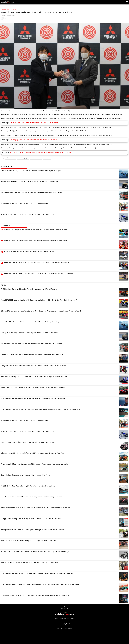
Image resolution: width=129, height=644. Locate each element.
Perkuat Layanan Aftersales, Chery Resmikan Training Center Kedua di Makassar (30, 562)
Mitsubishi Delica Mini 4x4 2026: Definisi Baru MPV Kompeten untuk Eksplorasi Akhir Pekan (33, 453)
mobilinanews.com (5, 9)
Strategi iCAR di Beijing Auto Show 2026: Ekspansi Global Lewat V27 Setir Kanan (29, 181)
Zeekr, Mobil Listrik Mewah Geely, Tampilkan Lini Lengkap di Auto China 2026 (28, 541)
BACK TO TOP (64, 607)
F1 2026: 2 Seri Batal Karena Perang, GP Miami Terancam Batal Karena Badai (28, 486)
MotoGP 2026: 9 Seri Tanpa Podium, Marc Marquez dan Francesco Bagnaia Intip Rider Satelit (37, 241)
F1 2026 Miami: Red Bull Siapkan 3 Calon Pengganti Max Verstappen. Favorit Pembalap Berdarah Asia (37, 573)
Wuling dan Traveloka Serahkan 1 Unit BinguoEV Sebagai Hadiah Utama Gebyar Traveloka (33, 530)
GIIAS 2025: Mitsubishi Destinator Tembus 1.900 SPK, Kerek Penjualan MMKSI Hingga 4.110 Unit (40, 153)
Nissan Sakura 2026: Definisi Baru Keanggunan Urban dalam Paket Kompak (28, 442)
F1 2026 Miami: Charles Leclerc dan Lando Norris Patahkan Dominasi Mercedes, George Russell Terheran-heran (41, 409)
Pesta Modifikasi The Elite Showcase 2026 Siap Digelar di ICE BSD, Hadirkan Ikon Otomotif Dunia (35, 595)
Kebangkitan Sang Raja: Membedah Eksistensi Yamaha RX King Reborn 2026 (28, 214)
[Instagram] (68, 623)
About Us (72, 619)
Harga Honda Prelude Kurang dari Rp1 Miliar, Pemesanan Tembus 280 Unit (31, 252)
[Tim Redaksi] (64, 18)
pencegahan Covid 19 (36, 158)
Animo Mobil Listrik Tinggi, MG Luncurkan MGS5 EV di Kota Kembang (25, 203)
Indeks (56, 619)
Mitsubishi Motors (11, 158)
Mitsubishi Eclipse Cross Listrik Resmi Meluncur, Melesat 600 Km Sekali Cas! (34, 123)
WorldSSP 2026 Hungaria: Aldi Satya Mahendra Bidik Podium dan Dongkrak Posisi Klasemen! (34, 377)
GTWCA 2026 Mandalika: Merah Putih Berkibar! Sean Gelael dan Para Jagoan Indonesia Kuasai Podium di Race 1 (41, 311)
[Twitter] (64, 623)
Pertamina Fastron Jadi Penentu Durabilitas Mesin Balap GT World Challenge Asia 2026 (32, 355)
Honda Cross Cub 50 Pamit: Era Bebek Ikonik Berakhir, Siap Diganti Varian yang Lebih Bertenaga (35, 552)
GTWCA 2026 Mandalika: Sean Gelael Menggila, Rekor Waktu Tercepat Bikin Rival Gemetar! (33, 387)
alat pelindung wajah (23, 158)
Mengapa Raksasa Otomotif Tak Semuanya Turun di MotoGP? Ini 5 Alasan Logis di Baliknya (33, 366)
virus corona (47, 158)
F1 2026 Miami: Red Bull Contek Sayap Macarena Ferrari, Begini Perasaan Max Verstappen (33, 398)
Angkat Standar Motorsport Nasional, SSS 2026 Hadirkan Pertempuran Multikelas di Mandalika (35, 464)
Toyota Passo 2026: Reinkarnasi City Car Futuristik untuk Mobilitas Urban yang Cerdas (31, 192)
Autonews (13, 9)
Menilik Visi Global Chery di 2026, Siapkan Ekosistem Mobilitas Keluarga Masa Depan (31, 171)
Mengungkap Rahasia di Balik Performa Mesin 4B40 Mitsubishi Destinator (33, 140)
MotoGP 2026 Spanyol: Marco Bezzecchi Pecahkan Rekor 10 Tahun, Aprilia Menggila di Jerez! (37, 230)
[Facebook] (61, 623)
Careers (61, 619)
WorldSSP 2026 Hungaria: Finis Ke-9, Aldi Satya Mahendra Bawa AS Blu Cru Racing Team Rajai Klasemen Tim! (40, 300)
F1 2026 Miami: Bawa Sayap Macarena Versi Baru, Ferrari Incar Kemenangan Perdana (31, 497)
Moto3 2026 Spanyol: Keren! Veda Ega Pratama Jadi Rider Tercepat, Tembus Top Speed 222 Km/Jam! (40, 273)
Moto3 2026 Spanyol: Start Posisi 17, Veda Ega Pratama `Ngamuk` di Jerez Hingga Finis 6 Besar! (38, 263)
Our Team (66, 619)
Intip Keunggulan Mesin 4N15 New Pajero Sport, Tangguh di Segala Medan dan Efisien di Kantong (35, 508)
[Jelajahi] (127, 2)
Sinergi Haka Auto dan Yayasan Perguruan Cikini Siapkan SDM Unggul (26, 475)
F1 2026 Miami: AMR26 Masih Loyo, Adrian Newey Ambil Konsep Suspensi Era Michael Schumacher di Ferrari (40, 584)
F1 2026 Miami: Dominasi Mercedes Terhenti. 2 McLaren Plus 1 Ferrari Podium (29, 289)
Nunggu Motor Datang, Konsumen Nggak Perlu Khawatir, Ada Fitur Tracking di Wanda (31, 519)
